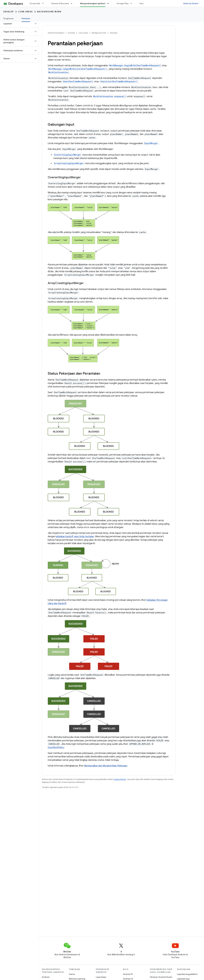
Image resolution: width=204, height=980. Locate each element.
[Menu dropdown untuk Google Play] (132, 3)
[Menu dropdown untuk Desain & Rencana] (73, 3)
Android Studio (191, 3)
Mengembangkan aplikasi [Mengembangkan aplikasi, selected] (93, 3)
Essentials (35, 3)
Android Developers (56, 33)
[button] (17, 24)
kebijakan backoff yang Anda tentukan (75, 537)
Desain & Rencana (60, 3)
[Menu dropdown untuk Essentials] (44, 3)
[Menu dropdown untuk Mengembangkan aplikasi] (109, 3)
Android (46, 977)
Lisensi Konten (120, 779)
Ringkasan (8, 18)
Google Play (123, 3)
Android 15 (128, 974)
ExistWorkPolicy (56, 747)
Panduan (114, 33)
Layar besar (101, 977)
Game (72, 974)
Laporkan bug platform (187, 974)
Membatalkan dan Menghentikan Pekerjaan (106, 766)
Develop (9, 12)
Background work (49, 12)
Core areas (25, 12)
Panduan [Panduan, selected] (26, 18)
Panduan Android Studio (161, 977)
